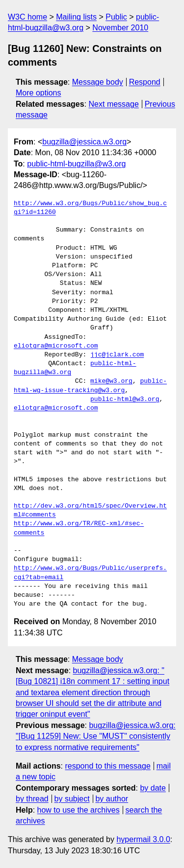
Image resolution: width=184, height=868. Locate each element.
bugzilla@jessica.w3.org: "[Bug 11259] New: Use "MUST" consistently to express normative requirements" (96, 736)
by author (112, 799)
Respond (145, 82)
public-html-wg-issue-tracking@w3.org (90, 386)
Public (116, 17)
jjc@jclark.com (117, 355)
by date (153, 788)
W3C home (27, 17)
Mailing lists (76, 17)
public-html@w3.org (125, 399)
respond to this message (107, 766)
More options (39, 93)
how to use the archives (79, 810)
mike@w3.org (111, 381)
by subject (72, 799)
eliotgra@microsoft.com (56, 346)
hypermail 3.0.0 (143, 839)
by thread (32, 799)
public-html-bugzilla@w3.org (76, 164)
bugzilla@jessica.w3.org (84, 142)
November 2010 (120, 28)
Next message (114, 104)
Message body (98, 82)
